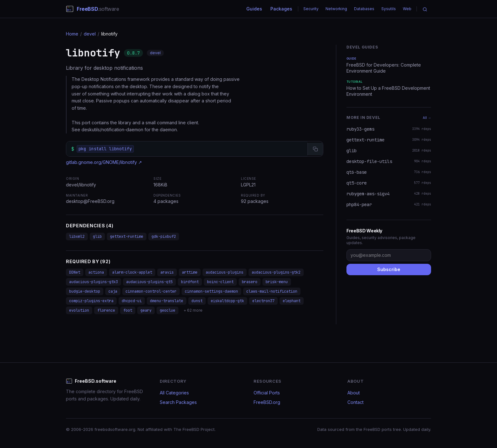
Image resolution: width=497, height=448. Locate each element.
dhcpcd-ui (132, 301)
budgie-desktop (85, 291)
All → (427, 118)
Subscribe (389, 269)
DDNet (75, 272)
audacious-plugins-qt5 (149, 282)
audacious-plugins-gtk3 (94, 282)
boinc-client (220, 282)
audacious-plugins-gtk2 (276, 272)
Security (311, 9)
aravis (167, 272)
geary (146, 310)
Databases (364, 9)
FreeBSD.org (267, 402)
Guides (254, 9)
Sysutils (389, 9)
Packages (281, 9)
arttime (190, 272)
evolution (79, 310)
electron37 (263, 301)
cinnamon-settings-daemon (211, 291)
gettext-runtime (127, 237)
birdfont (190, 282)
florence (106, 310)
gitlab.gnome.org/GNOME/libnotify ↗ (104, 162)
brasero (250, 282)
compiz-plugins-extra (91, 301)
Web (407, 9)
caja (113, 291)
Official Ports (267, 393)
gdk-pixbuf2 (164, 237)
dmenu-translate (167, 301)
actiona (96, 272)
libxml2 (77, 237)
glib (97, 237)
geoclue (168, 310)
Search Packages (178, 402)
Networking (336, 9)
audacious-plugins (225, 272)
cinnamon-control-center (151, 291)
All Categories (174, 393)
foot (128, 310)
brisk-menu (277, 282)
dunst (197, 301)
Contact (355, 402)
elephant (292, 301)
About (354, 393)
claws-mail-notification (272, 291)
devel (90, 34)
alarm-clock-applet (132, 272)
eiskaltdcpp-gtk (227, 301)
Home (72, 34)
